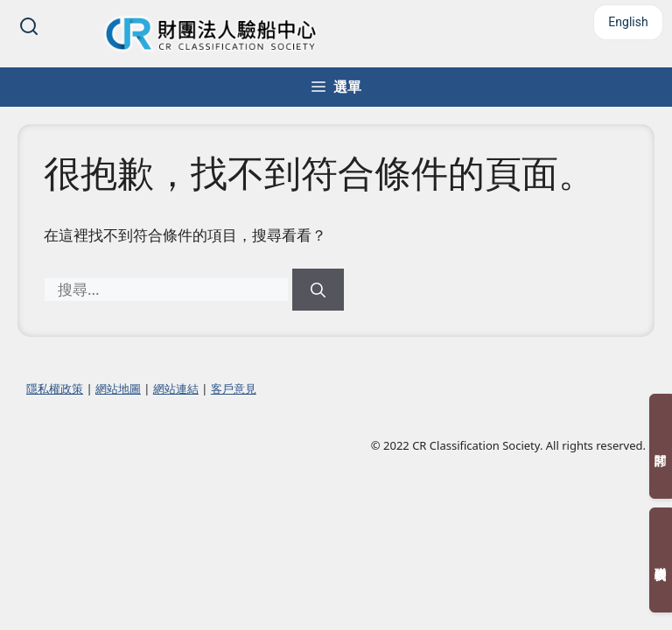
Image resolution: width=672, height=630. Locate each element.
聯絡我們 (661, 560)
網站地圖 (118, 388)
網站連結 (176, 388)
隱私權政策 (55, 388)
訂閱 (661, 446)
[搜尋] (318, 290)
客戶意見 (234, 388)
